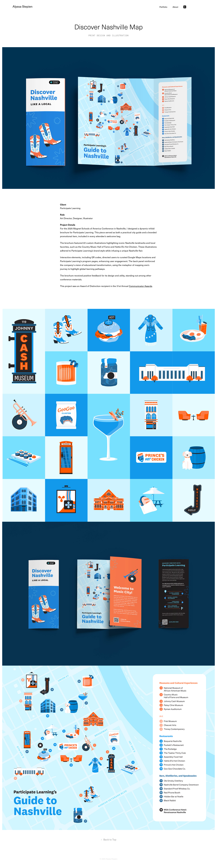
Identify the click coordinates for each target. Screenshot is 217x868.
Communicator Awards (141, 286)
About (175, 7)
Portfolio (163, 7)
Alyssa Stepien (23, 6)
